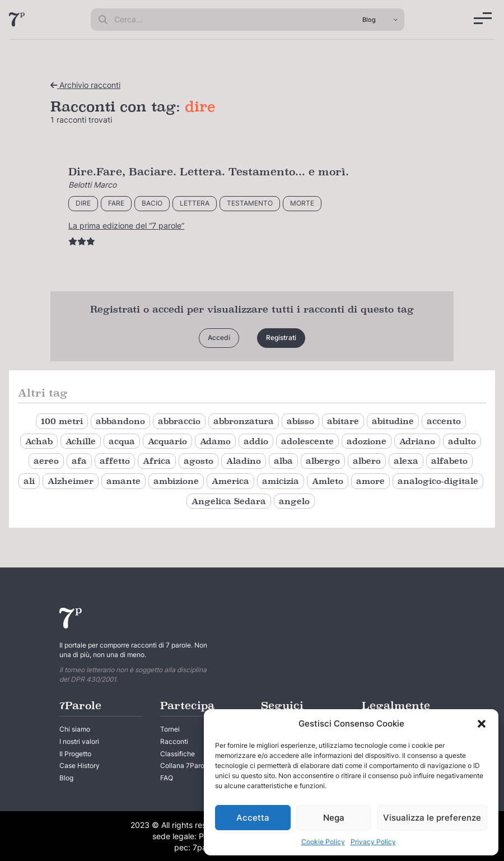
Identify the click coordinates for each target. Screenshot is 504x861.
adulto (462, 441)
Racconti (174, 741)
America (230, 481)
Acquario (167, 441)
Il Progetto (75, 754)
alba (283, 461)
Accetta (253, 818)
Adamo (215, 441)
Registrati (281, 338)
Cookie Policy (323, 842)
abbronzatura (244, 421)
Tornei (170, 729)
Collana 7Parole (185, 765)
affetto (115, 461)
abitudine (393, 421)
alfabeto (449, 461)
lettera (195, 203)
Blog (66, 778)
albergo (323, 461)
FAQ (167, 778)
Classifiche (178, 754)
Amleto (328, 481)
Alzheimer (71, 481)
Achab (39, 441)
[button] (482, 724)
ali (29, 481)
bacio (152, 203)
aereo (46, 461)
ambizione (176, 481)
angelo (294, 501)
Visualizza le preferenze (432, 818)
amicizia (281, 481)
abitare (343, 421)
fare (116, 203)
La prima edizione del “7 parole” (126, 225)
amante (123, 481)
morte (302, 203)
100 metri (62, 421)
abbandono (120, 421)
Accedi (219, 338)
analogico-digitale (438, 481)
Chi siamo (75, 729)
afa (79, 461)
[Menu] (483, 18)
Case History (80, 765)
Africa (157, 461)
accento (444, 421)
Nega (334, 818)
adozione (367, 441)
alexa (406, 461)
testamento (250, 203)
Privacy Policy (373, 842)
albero (367, 461)
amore (370, 481)
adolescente (307, 441)
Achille (81, 441)
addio (256, 441)
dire (83, 203)
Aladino (244, 461)
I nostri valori (79, 741)
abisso (300, 421)
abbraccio (179, 421)
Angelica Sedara (229, 501)
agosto (199, 461)
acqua (122, 441)
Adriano (417, 441)
